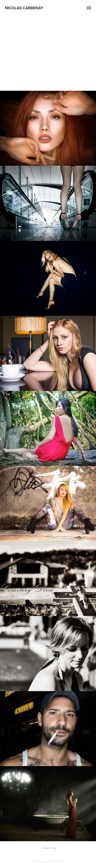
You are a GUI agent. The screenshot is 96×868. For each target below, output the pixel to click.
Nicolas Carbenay (24, 8)
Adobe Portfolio (55, 861)
